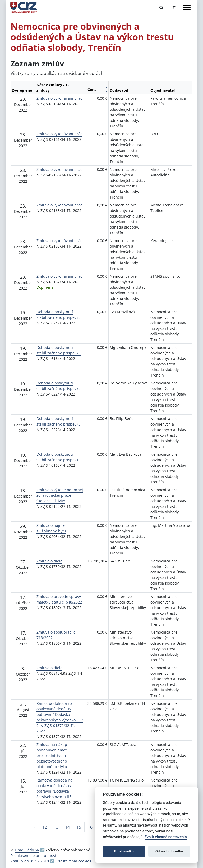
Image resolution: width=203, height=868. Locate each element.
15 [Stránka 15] (79, 827)
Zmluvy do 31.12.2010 (30, 861)
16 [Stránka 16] (90, 827)
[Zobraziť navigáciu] (187, 7)
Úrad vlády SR (27, 850)
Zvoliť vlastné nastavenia (166, 837)
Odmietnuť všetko (169, 851)
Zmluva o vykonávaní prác (59, 98)
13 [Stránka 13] (56, 827)
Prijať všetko (124, 851)
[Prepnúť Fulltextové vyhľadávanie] (161, 7)
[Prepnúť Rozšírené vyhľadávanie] (174, 7)
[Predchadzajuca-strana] (35, 827)
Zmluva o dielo (49, 561)
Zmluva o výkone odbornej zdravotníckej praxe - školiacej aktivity (60, 495)
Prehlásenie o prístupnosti (34, 855)
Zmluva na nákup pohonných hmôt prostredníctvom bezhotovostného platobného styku (52, 756)
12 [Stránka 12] (45, 827)
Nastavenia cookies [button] (74, 861)
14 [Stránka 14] (67, 827)
